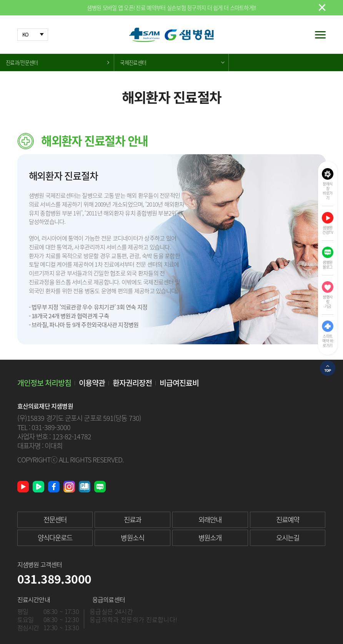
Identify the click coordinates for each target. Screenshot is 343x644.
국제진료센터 (133, 63)
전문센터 (55, 520)
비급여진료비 (179, 383)
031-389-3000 (51, 427)
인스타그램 (69, 487)
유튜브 (23, 487)
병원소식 (132, 538)
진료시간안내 (34, 599)
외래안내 (210, 520)
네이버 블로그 (100, 487)
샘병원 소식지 (85, 487)
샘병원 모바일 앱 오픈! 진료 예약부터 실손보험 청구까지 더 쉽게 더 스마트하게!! (171, 8)
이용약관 (92, 383)
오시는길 (288, 538)
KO (26, 34)
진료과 (132, 520)
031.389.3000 (54, 579)
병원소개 (210, 538)
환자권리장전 (132, 383)
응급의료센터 (109, 599)
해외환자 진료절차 (24, 80)
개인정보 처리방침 (44, 383)
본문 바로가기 (0, 0)
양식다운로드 (55, 538)
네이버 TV (38, 487)
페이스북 (54, 487)
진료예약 (288, 520)
